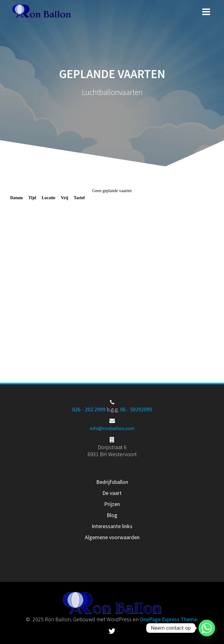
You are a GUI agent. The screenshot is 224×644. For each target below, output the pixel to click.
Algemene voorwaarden (112, 537)
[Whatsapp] (207, 628)
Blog (112, 515)
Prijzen (112, 504)
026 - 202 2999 (89, 409)
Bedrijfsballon (112, 482)
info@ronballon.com (112, 428)
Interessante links (112, 526)
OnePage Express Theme (168, 619)
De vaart (112, 493)
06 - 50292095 (136, 409)
